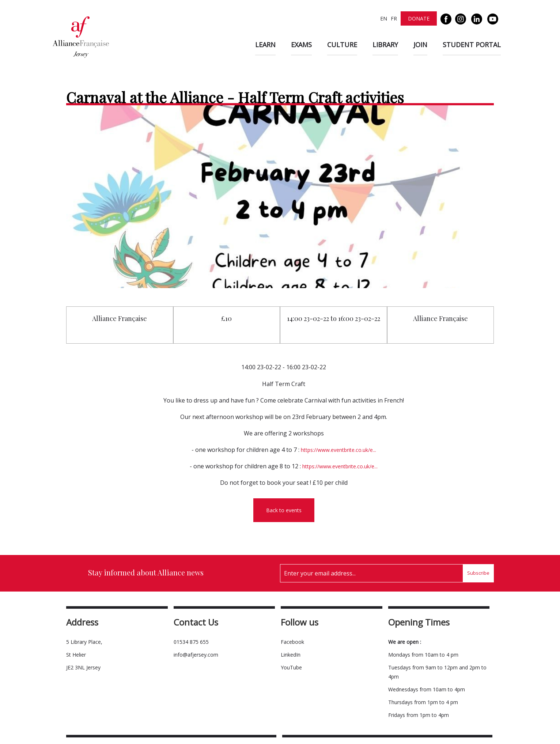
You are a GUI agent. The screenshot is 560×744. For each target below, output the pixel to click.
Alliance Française (120, 318)
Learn (265, 45)
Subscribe (478, 573)
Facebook (292, 642)
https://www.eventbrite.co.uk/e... (338, 450)
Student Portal (472, 45)
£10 (226, 318)
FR (394, 18)
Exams (301, 45)
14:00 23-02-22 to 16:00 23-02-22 (334, 318)
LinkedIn (291, 655)
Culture (342, 45)
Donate (419, 18)
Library (385, 45)
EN (384, 18)
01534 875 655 (191, 642)
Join (420, 45)
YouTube (291, 667)
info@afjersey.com (196, 655)
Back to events (284, 510)
